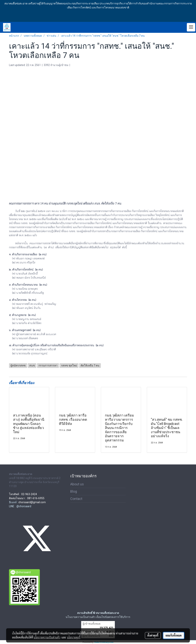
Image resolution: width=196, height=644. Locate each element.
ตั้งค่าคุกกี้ (153, 635)
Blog (74, 491)
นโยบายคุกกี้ (74, 637)
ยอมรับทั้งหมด (174, 635)
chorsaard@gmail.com (32, 502)
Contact (76, 499)
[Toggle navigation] (191, 27)
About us (77, 484)
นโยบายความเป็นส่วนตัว (47, 637)
